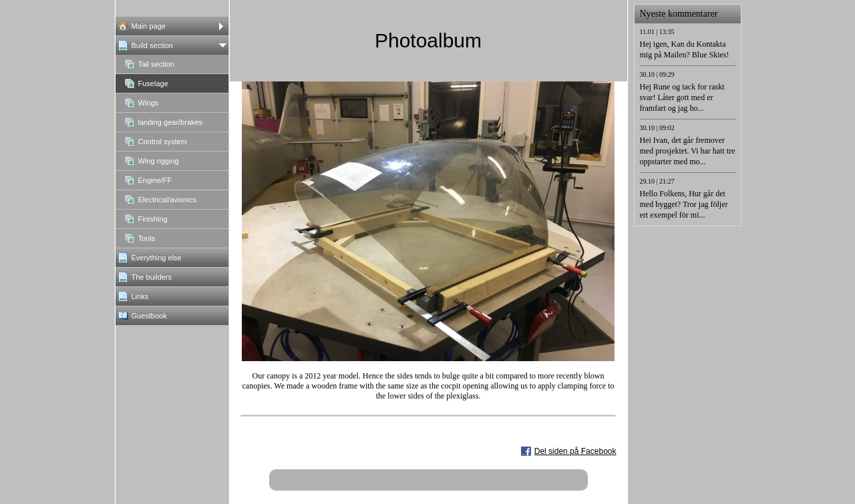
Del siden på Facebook (575, 451)
